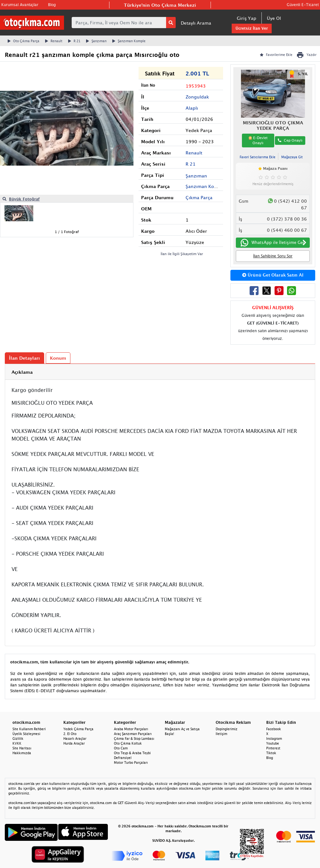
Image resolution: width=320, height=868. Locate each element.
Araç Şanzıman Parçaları (133, 734)
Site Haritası (22, 748)
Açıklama (22, 372)
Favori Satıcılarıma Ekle (258, 157)
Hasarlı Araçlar (75, 739)
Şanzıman (96, 41)
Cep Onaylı (290, 140)
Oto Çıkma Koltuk (128, 743)
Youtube (273, 743)
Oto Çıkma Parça (24, 41)
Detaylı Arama (196, 23)
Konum (58, 358)
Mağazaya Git (292, 157)
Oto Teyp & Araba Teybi (132, 753)
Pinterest (273, 748)
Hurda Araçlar (74, 743)
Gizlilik (18, 739)
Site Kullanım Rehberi (29, 729)
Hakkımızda (22, 753)
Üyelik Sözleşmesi (26, 734)
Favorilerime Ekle (276, 55)
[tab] (160, 372)
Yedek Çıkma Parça (78, 729)
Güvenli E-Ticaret (303, 5)
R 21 (74, 41)
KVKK (17, 743)
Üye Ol (274, 18)
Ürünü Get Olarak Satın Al (273, 275)
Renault (54, 41)
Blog (52, 5)
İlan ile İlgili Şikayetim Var (182, 254)
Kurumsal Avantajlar (20, 5)
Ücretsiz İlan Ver (252, 28)
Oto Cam (121, 748)
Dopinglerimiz (227, 729)
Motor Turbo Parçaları (131, 762)
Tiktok (271, 753)
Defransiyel (123, 758)
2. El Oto (70, 734)
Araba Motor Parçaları (131, 729)
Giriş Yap (247, 18)
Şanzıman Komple (129, 41)
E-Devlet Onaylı (258, 140)
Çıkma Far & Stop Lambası (134, 739)
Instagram (274, 739)
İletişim (221, 734)
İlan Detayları (24, 358)
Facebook (274, 729)
